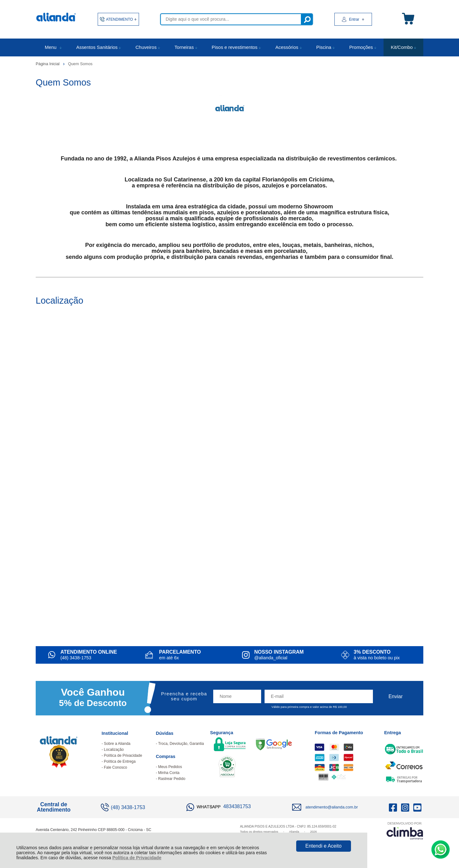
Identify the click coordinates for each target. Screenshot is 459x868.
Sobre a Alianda (117, 744)
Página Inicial (48, 64)
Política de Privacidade (137, 858)
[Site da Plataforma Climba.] (405, 831)
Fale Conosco (116, 767)
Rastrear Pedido (172, 779)
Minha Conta (169, 773)
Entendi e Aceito (323, 846)
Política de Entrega (120, 761)
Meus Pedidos (170, 767)
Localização (114, 750)
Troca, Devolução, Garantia (181, 744)
